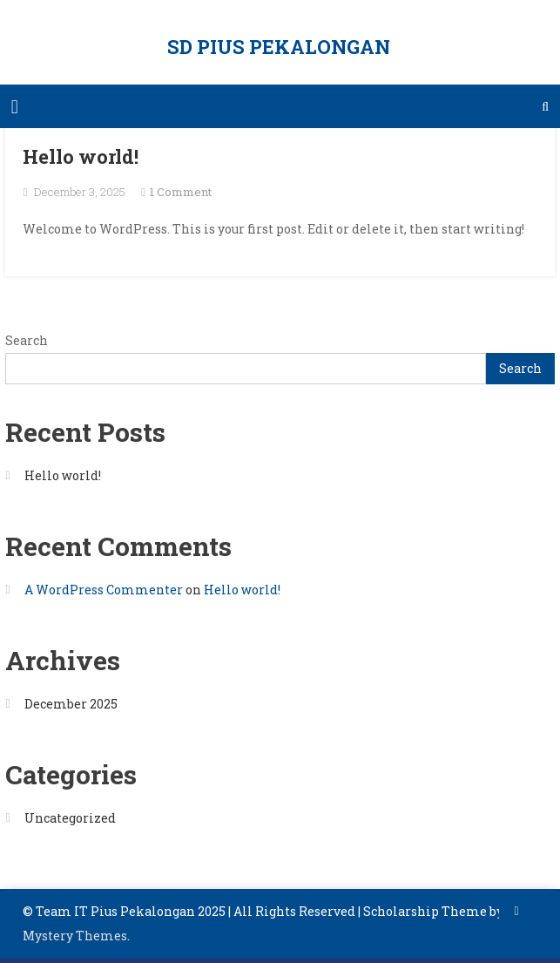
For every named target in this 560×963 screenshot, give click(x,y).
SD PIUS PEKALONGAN (279, 47)
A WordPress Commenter (104, 590)
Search (27, 340)
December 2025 (71, 704)
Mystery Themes (75, 936)
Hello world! (81, 156)
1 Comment (181, 192)
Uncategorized (70, 818)
